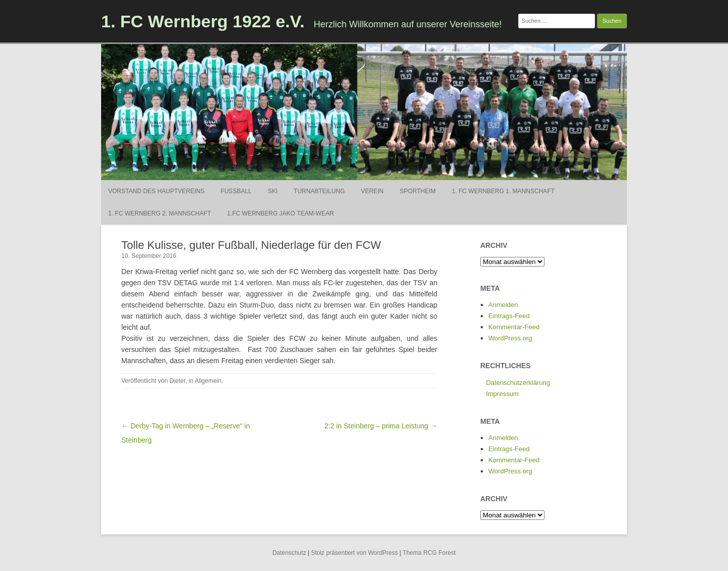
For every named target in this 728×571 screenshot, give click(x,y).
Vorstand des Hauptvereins (156, 191)
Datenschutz (289, 553)
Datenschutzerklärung (518, 383)
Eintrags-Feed (509, 316)
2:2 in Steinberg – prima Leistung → (381, 426)
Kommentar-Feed (514, 327)
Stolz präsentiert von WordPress (354, 553)
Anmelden (503, 305)
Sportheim (418, 191)
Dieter (177, 381)
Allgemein (208, 381)
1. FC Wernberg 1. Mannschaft (503, 191)
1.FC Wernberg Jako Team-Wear (280, 213)
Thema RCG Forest (429, 553)
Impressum (502, 394)
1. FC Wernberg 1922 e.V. (203, 21)
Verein (372, 191)
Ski (273, 191)
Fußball (236, 191)
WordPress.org (510, 338)
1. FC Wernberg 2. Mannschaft (160, 213)
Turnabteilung (319, 191)
